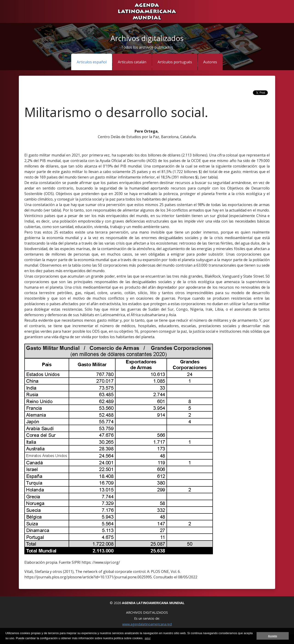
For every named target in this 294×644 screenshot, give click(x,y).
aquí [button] (148, 638)
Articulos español (92, 62)
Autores (210, 62)
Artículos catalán (132, 62)
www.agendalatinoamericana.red (147, 624)
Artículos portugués (175, 62)
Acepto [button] (273, 636)
